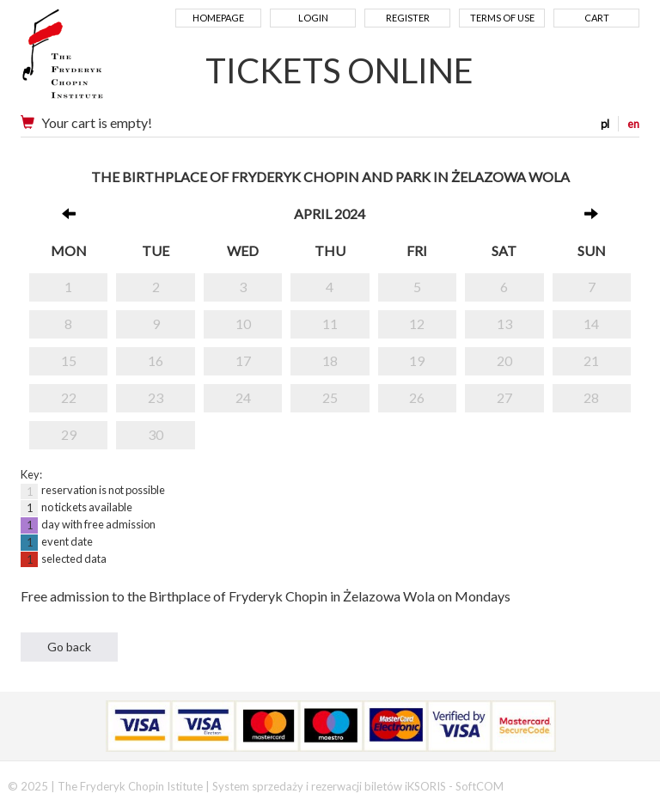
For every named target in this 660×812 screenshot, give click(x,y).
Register (408, 18)
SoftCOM (480, 786)
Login (313, 18)
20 (504, 360)
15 (69, 360)
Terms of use (502, 18)
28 (591, 397)
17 (243, 360)
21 (591, 360)
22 (69, 397)
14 (591, 324)
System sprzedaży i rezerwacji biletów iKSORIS (329, 786)
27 (504, 397)
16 (156, 360)
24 (243, 397)
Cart (597, 18)
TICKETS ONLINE (339, 70)
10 (243, 324)
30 (156, 434)
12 (417, 324)
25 (330, 397)
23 (156, 397)
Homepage (218, 18)
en (633, 124)
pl (605, 124)
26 (417, 397)
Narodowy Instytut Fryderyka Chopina (96, 60)
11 (330, 324)
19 (417, 360)
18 (330, 360)
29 (69, 434)
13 (504, 324)
